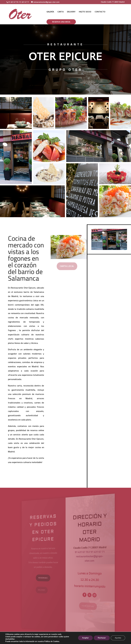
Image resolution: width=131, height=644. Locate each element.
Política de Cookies (90, 640)
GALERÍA (50, 12)
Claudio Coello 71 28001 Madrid (113, 2)
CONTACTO (100, 12)
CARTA (61, 12)
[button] (16, 113)
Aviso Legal (50, 640)
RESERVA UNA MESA (61, 22)
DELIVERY (71, 12)
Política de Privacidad (68, 640)
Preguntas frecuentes (112, 640)
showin (21, 640)
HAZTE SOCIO (85, 12)
